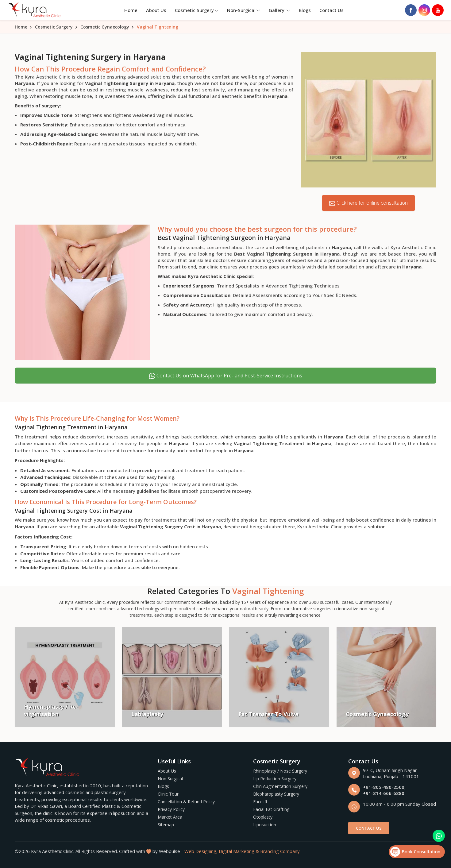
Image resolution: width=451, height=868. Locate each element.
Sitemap (166, 825)
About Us (156, 10)
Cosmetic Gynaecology (105, 27)
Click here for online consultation (368, 203)
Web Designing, (201, 851)
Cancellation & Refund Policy (186, 802)
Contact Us (332, 10)
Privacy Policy (171, 809)
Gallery (279, 10)
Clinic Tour (168, 794)
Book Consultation (415, 852)
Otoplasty (263, 817)
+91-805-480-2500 (384, 787)
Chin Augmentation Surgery (280, 786)
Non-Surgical (244, 10)
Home (131, 10)
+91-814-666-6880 (384, 793)
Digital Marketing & (239, 851)
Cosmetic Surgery (197, 10)
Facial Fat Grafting (271, 809)
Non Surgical (170, 779)
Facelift (260, 802)
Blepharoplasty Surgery (276, 794)
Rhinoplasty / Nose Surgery (280, 771)
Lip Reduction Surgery (275, 779)
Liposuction (265, 825)
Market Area (170, 817)
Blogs (305, 10)
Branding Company (280, 851)
